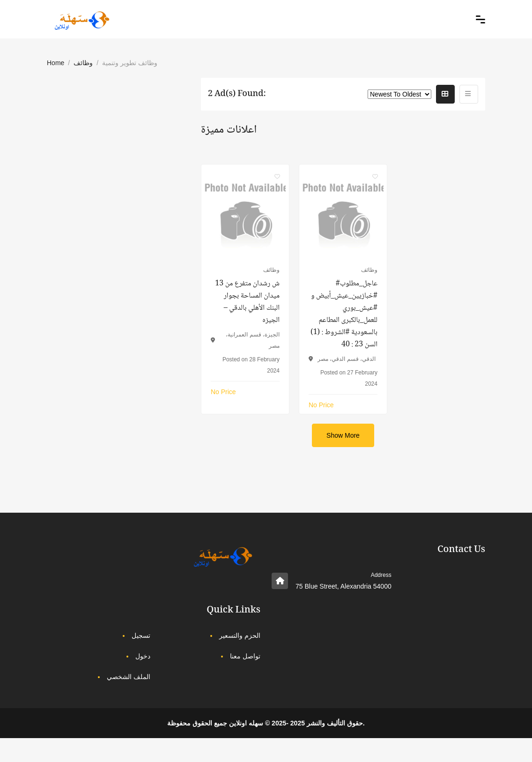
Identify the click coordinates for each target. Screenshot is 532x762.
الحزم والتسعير (240, 635)
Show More (343, 435)
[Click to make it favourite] (277, 176)
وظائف (83, 63)
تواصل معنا (245, 656)
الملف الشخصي (129, 677)
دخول (143, 656)
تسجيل (141, 635)
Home (55, 63)
